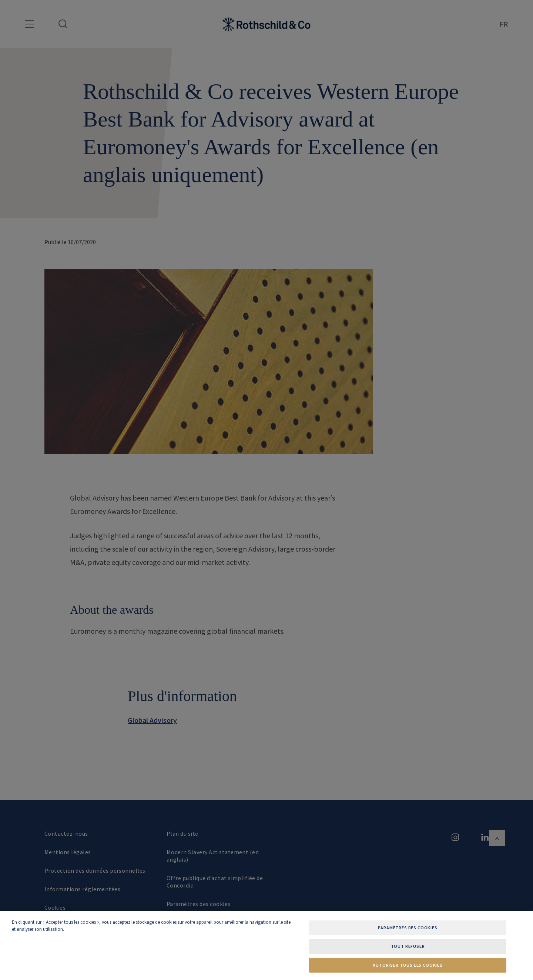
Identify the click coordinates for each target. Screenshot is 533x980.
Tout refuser (408, 946)
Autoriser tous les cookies (408, 965)
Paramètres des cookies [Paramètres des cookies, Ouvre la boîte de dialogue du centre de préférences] (408, 928)
